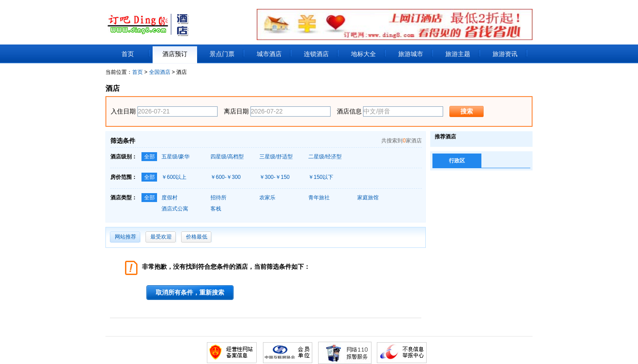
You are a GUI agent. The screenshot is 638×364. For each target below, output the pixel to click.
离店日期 (236, 111)
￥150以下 (321, 177)
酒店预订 (175, 54)
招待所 (218, 198)
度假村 (170, 198)
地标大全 (363, 54)
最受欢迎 (161, 237)
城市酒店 (269, 54)
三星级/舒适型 (276, 157)
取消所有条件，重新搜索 (190, 292)
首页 (128, 54)
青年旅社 (319, 198)
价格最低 (197, 237)
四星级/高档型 (227, 157)
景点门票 (222, 54)
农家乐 (267, 198)
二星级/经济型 (325, 157)
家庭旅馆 (368, 198)
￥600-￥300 (226, 177)
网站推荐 (125, 237)
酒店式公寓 (175, 209)
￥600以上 (174, 177)
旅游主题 (458, 54)
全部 (149, 157)
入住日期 (123, 111)
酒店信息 (349, 111)
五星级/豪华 (176, 157)
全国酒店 (160, 72)
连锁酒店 (316, 54)
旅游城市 (411, 54)
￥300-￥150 (275, 177)
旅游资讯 (505, 54)
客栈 (216, 209)
